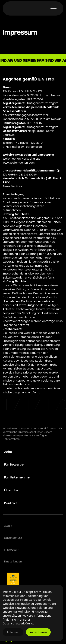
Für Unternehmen (18, 477)
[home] (13, 8)
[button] (53, 8)
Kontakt (11, 503)
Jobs (8, 452)
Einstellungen (13, 561)
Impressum (12, 550)
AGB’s (8, 526)
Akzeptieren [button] (38, 632)
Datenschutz (13, 538)
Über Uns (11, 490)
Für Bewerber (14, 464)
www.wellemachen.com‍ (19, 163)
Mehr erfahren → (13, 439)
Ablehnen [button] (13, 632)
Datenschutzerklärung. (18, 623)
